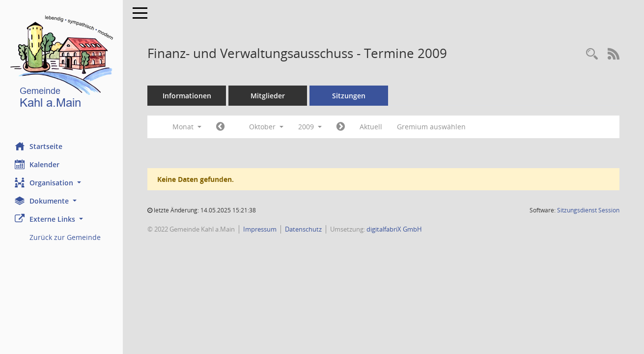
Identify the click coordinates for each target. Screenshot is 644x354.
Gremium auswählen (431, 127)
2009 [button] (310, 127)
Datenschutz (303, 229)
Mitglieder (268, 96)
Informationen (187, 96)
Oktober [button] (266, 127)
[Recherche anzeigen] (592, 54)
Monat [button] (187, 127)
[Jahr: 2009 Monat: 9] (220, 127)
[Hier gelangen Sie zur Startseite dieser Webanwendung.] (61, 64)
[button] (61, 183)
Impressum (260, 229)
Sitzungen (349, 96)
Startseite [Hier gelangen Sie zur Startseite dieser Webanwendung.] (39, 146)
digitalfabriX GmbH (394, 229)
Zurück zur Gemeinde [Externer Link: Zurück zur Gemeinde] (65, 237)
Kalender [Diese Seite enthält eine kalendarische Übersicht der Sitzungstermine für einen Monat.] (37, 164)
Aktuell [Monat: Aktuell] (371, 127)
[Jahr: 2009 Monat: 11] (341, 127)
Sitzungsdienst (588, 210)
